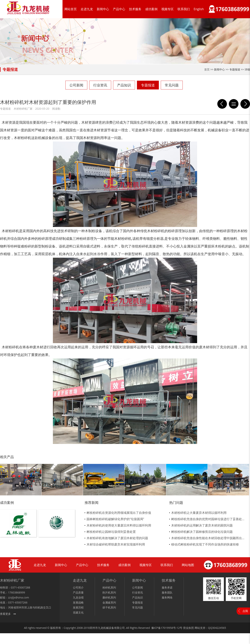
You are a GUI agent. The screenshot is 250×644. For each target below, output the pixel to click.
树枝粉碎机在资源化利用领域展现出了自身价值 (119, 513)
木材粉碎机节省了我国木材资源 (245, 104)
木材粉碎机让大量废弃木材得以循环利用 (199, 513)
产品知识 (124, 85)
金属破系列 (109, 602)
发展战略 (78, 602)
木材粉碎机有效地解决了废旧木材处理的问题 (117, 538)
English (199, 9)
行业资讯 (100, 85)
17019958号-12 (170, 628)
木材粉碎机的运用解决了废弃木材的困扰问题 (202, 525)
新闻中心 (103, 9)
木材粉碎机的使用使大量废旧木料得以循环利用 (119, 525)
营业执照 (188, 628)
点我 (245, 611)
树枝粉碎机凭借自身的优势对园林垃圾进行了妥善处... (208, 519)
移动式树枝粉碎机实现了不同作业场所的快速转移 (205, 544)
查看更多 (5, 614)
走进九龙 (87, 9)
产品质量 (78, 592)
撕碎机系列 (109, 597)
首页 (207, 69)
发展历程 (78, 607)
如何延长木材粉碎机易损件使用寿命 (222, 104)
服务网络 (167, 597)
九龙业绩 (78, 597)
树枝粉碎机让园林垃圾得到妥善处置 (111, 532)
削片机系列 (109, 592)
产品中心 (119, 9)
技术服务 (135, 9)
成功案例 (151, 9)
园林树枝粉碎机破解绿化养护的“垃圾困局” (115, 519)
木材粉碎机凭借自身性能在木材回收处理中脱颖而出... (208, 538)
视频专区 (167, 9)
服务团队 (167, 592)
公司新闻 (76, 85)
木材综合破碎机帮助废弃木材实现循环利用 (116, 544)
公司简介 (78, 587)
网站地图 (188, 565)
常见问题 (172, 85)
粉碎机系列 (109, 587)
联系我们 (184, 9)
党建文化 (78, 612)
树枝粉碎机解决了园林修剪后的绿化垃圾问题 (202, 532)
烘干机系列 (109, 607)
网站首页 (71, 9)
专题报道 (148, 85)
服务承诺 (167, 587)
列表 (234, 104)
